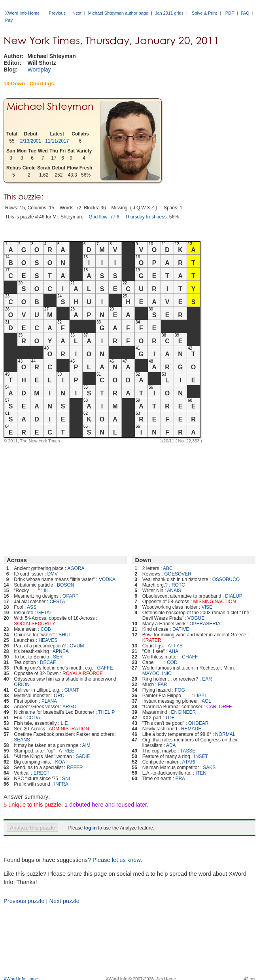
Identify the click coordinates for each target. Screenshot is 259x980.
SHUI (64, 635)
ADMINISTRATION (69, 729)
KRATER (152, 640)
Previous (57, 13)
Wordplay (39, 70)
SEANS (22, 740)
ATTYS (175, 646)
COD (172, 662)
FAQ (245, 13)
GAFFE (105, 668)
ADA (171, 745)
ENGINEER (184, 712)
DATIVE (181, 629)
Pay (9, 20)
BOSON (65, 585)
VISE (207, 607)
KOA (60, 762)
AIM (86, 745)
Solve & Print (204, 13)
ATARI (189, 762)
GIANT (72, 690)
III (46, 591)
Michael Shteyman (50, 106)
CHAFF (190, 657)
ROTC (178, 585)
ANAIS (174, 591)
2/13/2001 (31, 141)
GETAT (45, 613)
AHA (173, 651)
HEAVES (48, 640)
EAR (207, 679)
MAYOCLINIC (157, 673)
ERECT (42, 773)
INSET (201, 756)
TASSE (188, 751)
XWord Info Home (22, 13)
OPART (70, 596)
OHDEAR (198, 723)
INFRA (61, 784)
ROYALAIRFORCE (83, 673)
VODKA (107, 579)
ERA (180, 779)
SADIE (83, 756)
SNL (67, 779)
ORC (59, 696)
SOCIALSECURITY (35, 624)
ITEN (201, 773)
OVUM (77, 646)
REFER (75, 767)
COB (46, 629)
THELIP (106, 712)
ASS (32, 607)
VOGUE (196, 618)
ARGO (69, 707)
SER (58, 657)
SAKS (209, 767)
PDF (230, 13)
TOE (170, 718)
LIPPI (200, 696)
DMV (52, 574)
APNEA (61, 651)
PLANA (49, 701)
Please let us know (116, 860)
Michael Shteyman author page (118, 13)
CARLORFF (219, 707)
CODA (33, 718)
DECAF (48, 662)
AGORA (76, 568)
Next (77, 13)
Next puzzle (64, 901)
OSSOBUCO (226, 579)
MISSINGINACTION (215, 602)
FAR (162, 685)
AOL (206, 701)
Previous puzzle (24, 901)
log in (90, 828)
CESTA (57, 602)
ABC (168, 568)
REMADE (191, 729)
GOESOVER (178, 574)
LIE (64, 723)
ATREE (67, 751)
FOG (180, 690)
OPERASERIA (205, 624)
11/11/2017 (57, 141)
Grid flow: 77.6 (104, 217)
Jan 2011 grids (169, 13)
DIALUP (233, 596)
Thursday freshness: (147, 217)
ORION (22, 685)
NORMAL (225, 734)
